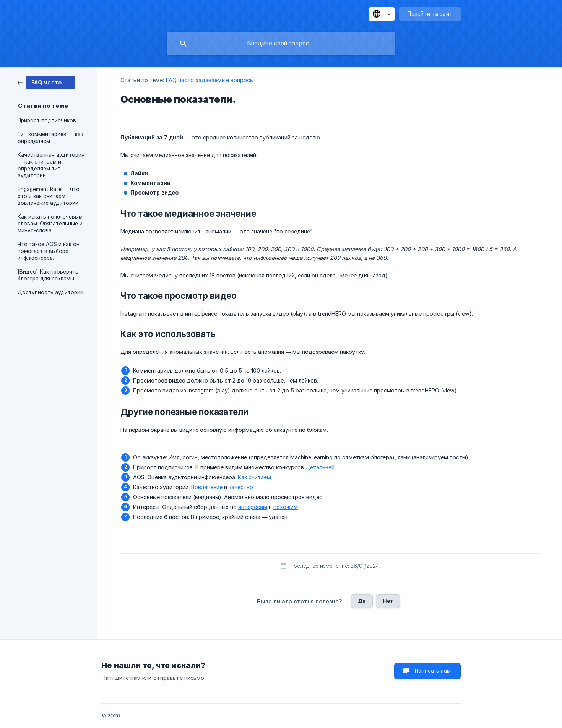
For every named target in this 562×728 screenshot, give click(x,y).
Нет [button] (388, 601)
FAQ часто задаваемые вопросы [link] (210, 80)
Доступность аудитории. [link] (51, 292)
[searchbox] (281, 44)
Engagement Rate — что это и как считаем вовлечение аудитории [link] (49, 196)
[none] (382, 14)
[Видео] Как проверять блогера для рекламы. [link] (48, 275)
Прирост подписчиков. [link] (47, 120)
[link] (46, 82)
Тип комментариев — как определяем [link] (50, 138)
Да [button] (362, 601)
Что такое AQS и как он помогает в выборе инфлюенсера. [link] (49, 251)
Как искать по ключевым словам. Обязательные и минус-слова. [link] (50, 224)
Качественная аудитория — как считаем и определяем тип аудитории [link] (51, 165)
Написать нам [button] (433, 671)
